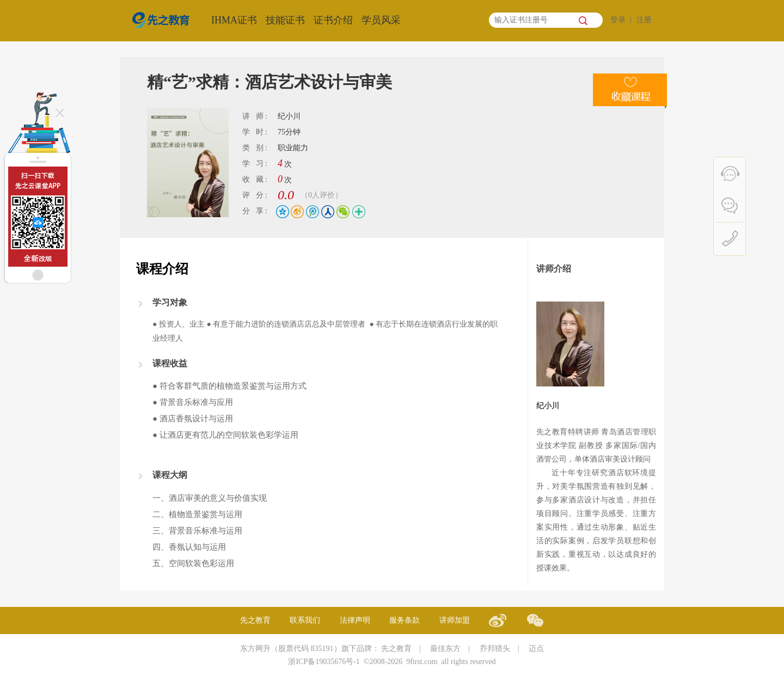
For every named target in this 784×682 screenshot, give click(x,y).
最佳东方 (445, 649)
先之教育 (255, 620)
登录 (618, 20)
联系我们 (305, 620)
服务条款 (405, 620)
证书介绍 (333, 20)
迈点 (536, 649)
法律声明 (355, 620)
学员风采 (381, 20)
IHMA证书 (234, 20)
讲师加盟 (455, 620)
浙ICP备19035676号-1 (324, 662)
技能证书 (285, 20)
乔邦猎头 (495, 649)
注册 (644, 20)
